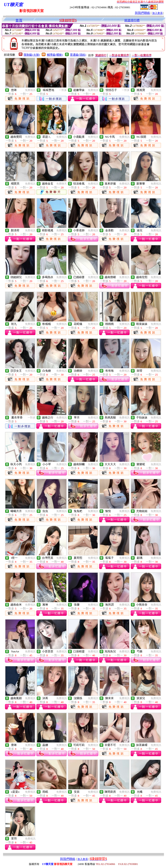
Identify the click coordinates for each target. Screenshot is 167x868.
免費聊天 (62, 184)
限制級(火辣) (32, 55)
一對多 (63, 90)
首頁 (19, 20)
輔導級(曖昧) (55, 55)
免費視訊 (30, 90)
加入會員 (157, 13)
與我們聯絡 (142, 13)
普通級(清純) (78, 55)
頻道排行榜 (132, 20)
